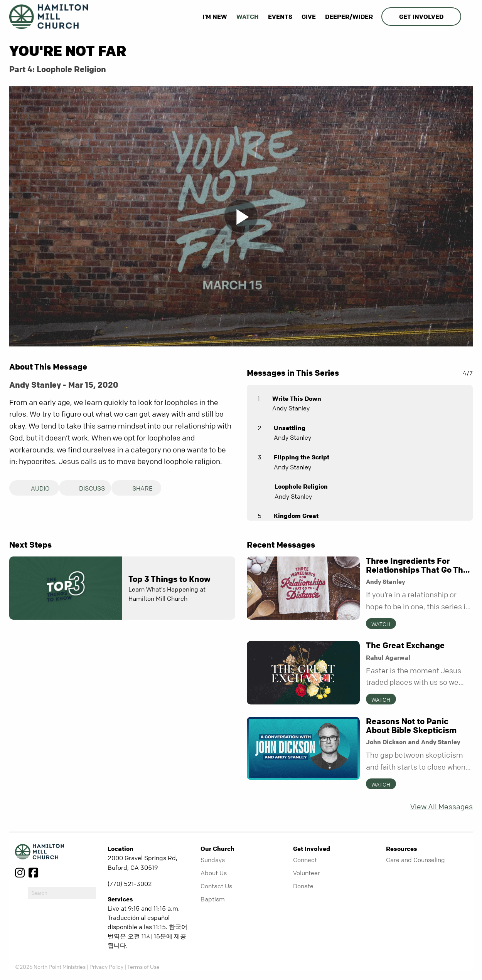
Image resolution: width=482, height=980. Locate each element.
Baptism (213, 899)
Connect (305, 860)
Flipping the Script (302, 457)
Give (309, 17)
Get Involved (421, 17)
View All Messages (442, 807)
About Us (214, 873)
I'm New (215, 17)
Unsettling (290, 428)
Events (280, 17)
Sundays (213, 860)
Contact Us (216, 886)
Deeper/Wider (349, 17)
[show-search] (468, 17)
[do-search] (62, 893)
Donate (303, 886)
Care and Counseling (415, 860)
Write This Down (297, 398)
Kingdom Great (296, 516)
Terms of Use (143, 967)
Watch (248, 17)
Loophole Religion (301, 486)
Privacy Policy (106, 967)
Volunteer (307, 873)
